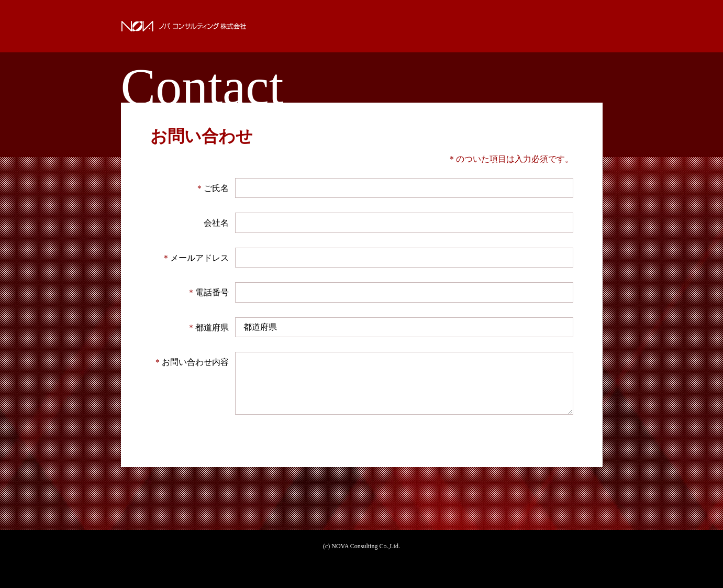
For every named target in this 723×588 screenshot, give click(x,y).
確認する (362, 447)
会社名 (216, 223)
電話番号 (208, 292)
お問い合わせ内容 (191, 362)
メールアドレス (195, 258)
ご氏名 (212, 188)
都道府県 (208, 328)
